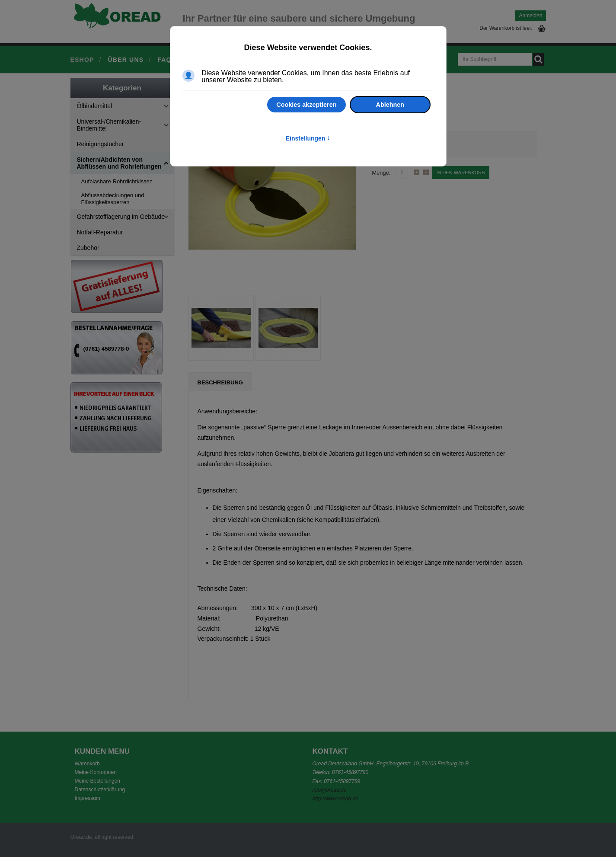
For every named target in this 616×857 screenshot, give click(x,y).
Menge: (381, 173)
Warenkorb (87, 764)
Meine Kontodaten (96, 772)
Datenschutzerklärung (100, 790)
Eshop (82, 60)
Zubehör (88, 248)
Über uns (126, 60)
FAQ (164, 60)
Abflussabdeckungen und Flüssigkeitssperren (113, 199)
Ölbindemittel (95, 106)
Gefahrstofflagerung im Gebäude (121, 217)
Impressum (88, 798)
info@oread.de (330, 790)
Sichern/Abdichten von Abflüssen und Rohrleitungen (119, 163)
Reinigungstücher (101, 144)
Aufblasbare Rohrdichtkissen (117, 181)
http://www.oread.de (335, 799)
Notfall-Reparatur (100, 232)
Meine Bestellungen (97, 781)
